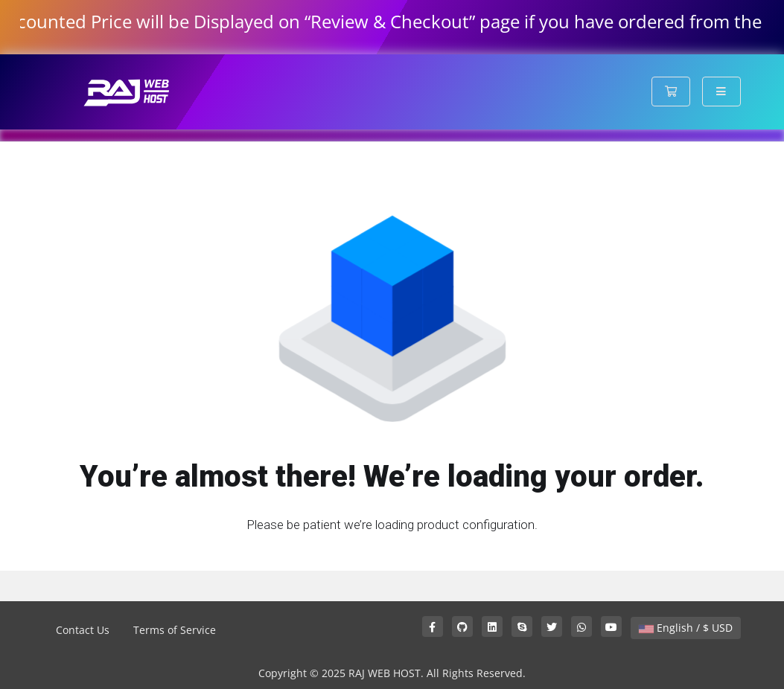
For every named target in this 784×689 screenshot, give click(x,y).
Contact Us (83, 630)
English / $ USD (686, 628)
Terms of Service (175, 630)
